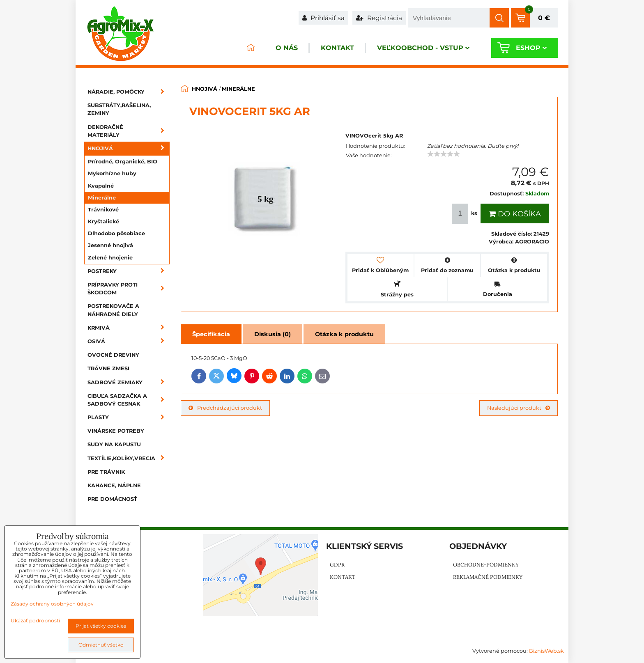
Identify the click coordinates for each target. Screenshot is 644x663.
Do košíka (515, 214)
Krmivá (129, 328)
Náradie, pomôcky (129, 92)
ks (465, 214)
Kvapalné (101, 186)
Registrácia (379, 18)
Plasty (129, 417)
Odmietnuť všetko (101, 645)
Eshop (531, 48)
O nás (287, 48)
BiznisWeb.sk (546, 651)
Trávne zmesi (108, 368)
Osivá (129, 341)
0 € (544, 18)
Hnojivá (129, 148)
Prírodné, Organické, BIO (123, 162)
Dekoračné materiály (129, 131)
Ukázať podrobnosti (35, 621)
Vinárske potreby (116, 431)
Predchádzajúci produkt (225, 408)
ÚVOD (251, 48)
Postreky (129, 271)
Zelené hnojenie (110, 258)
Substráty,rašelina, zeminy (119, 109)
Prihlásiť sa (323, 18)
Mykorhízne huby (112, 173)
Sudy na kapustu (114, 444)
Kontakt (337, 48)
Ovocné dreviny (113, 355)
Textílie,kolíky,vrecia (129, 458)
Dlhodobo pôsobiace (116, 233)
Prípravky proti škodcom (129, 289)
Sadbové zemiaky (129, 382)
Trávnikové (103, 210)
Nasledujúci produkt (519, 408)
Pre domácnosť (112, 499)
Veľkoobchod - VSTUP (423, 48)
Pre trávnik (106, 472)
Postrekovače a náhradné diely (113, 310)
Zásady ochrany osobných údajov (52, 604)
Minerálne (102, 198)
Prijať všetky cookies (101, 626)
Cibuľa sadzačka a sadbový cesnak (129, 400)
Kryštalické (103, 221)
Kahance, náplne (114, 485)
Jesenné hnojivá (110, 245)
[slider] (444, 154)
